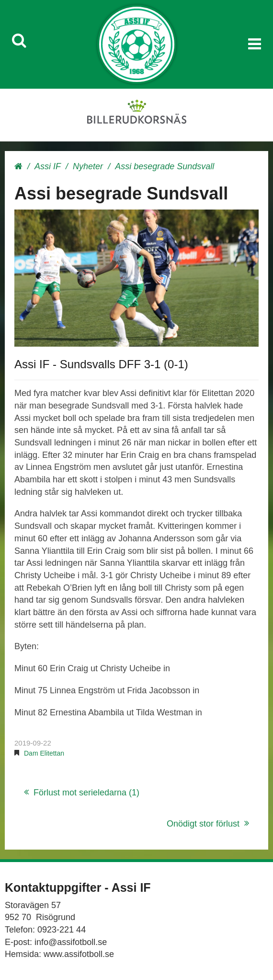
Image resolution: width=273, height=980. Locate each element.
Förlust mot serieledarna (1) (86, 793)
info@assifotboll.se (71, 942)
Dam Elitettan (44, 753)
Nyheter (88, 166)
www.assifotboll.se (79, 954)
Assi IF (48, 166)
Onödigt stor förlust (203, 824)
